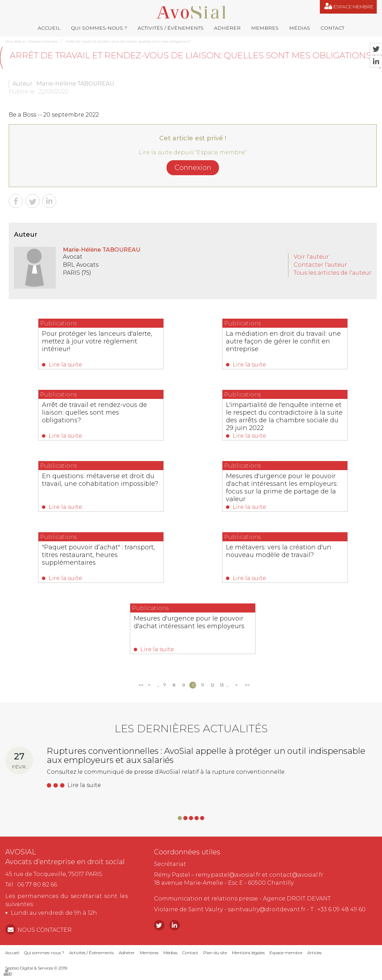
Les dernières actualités (191, 729)
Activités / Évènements (171, 28)
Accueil (49, 28)
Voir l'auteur (311, 257)
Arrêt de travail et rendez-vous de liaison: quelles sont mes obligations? (128, 41)
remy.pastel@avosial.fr (228, 875)
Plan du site (215, 953)
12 (212, 685)
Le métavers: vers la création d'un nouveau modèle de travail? (279, 551)
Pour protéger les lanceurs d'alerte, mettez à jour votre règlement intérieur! (97, 341)
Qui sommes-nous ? (99, 28)
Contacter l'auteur (320, 265)
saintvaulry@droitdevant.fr (267, 909)
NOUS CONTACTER (45, 930)
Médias (300, 28)
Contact (332, 28)
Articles (314, 953)
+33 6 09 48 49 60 (341, 909)
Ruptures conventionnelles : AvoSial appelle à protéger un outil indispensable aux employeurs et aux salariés (206, 755)
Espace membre (353, 7)
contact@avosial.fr (296, 875)
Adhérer (227, 28)
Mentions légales (248, 953)
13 (222, 685)
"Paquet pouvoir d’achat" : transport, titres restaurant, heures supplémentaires (98, 555)
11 (203, 685)
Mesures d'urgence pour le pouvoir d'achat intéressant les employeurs (189, 622)
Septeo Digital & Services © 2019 (36, 968)
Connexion (193, 168)
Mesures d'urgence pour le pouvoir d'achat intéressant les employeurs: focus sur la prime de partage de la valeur (282, 488)
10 (194, 685)
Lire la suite (65, 365)
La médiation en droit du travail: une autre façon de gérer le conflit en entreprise (283, 341)
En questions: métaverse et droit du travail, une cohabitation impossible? (100, 480)
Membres (265, 28)
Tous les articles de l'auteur (333, 273)
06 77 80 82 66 (37, 885)
